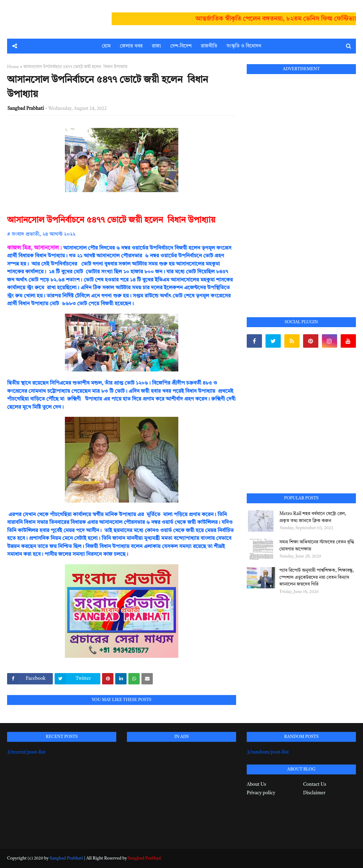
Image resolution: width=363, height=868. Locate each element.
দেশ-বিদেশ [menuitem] (181, 46)
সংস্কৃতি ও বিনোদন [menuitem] (244, 46)
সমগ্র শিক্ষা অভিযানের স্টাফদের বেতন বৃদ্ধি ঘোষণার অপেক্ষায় (317, 546)
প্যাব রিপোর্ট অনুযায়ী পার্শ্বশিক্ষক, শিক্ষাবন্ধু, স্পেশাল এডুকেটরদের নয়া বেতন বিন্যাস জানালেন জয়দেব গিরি (317, 577)
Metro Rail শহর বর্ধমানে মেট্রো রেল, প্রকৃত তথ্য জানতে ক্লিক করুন (313, 517)
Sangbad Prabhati (26, 109)
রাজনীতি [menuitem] (209, 46)
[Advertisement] (300, 187)
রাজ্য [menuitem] (156, 46)
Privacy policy (261, 793)
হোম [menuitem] (106, 46)
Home (13, 67)
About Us (256, 785)
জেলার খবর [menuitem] (131, 46)
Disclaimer (314, 793)
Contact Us (315, 785)
